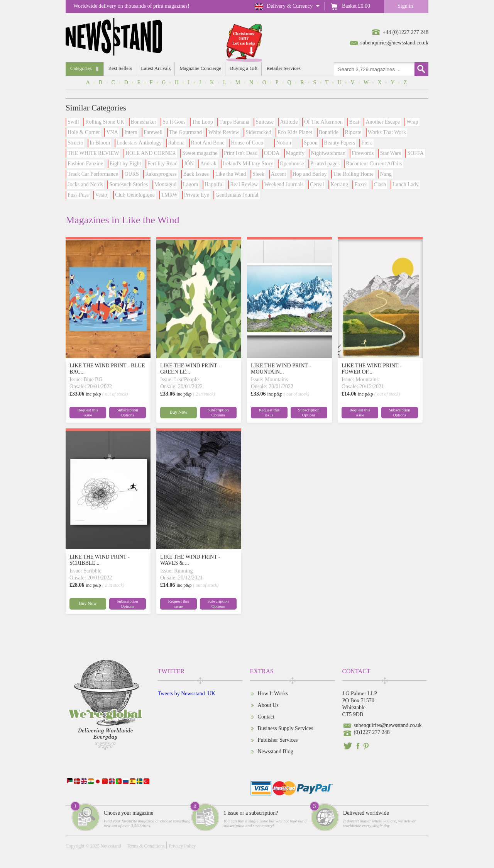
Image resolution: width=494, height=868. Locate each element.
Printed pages (325, 164)
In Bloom (100, 143)
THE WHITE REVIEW (93, 153)
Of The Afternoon (323, 122)
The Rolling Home (353, 174)
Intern (131, 132)
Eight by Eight (125, 164)
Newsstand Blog (276, 752)
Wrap (412, 122)
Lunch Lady (406, 184)
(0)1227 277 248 (371, 732)
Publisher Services (278, 740)
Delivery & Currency (290, 6)
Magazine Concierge (200, 68)
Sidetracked (258, 132)
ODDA (272, 153)
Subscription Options (127, 412)
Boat (354, 122)
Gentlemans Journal (237, 195)
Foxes (361, 184)
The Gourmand (185, 132)
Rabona (176, 143)
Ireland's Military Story (248, 164)
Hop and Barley (310, 174)
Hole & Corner (84, 132)
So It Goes (174, 122)
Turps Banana (234, 122)
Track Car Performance (93, 174)
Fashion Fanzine (85, 164)
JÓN (189, 164)
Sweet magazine (200, 153)
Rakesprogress (161, 174)
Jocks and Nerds (85, 184)
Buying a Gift (244, 68)
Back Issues (196, 174)
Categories (81, 68)
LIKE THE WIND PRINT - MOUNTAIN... (281, 369)
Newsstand (111, 846)
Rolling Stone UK (105, 122)
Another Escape (383, 122)
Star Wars (391, 153)
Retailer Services (283, 68)
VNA (112, 132)
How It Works (273, 694)
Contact (266, 717)
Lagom (191, 184)
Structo (75, 143)
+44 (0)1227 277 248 (405, 32)
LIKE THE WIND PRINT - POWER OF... (372, 369)
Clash (380, 184)
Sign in (405, 6)
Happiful (214, 184)
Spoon (311, 143)
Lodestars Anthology (139, 143)
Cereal (317, 184)
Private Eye (197, 195)
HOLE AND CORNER (151, 153)
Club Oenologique (135, 195)
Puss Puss (78, 195)
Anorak (208, 164)
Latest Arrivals (156, 68)
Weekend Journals (284, 184)
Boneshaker (144, 122)
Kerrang (339, 184)
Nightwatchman (328, 153)
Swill (73, 122)
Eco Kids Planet (295, 132)
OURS (131, 174)
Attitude (289, 122)
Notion (283, 143)
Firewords (363, 153)
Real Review (244, 184)
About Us (268, 705)
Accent (279, 174)
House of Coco (247, 143)
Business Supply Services (286, 728)
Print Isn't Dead (241, 153)
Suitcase (265, 122)
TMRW (169, 195)
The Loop (202, 122)
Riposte (353, 132)
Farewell (153, 132)
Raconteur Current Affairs (374, 164)
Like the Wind (230, 174)
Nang (386, 174)
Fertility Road (162, 164)
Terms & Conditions (145, 846)
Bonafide (329, 132)
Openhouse (292, 164)
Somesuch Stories (129, 184)
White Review (223, 132)
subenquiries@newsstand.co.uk (394, 43)
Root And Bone (208, 143)
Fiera (367, 143)
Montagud (166, 184)
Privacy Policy (182, 846)
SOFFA (415, 153)
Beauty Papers (339, 143)
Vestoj (102, 195)
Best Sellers (120, 68)
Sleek (258, 174)
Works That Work (387, 132)
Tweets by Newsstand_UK (187, 694)
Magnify (295, 153)
